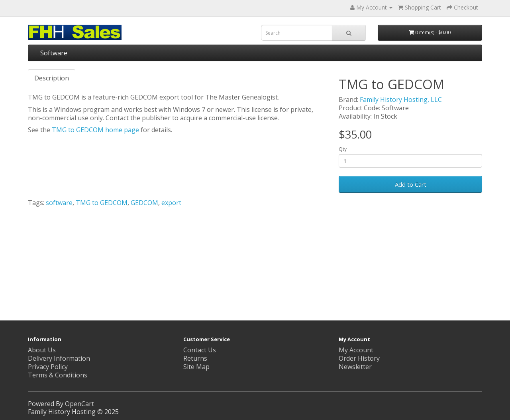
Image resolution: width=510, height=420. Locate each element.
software (59, 203)
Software (54, 53)
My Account (356, 350)
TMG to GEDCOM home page (95, 130)
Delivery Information (59, 358)
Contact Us (200, 350)
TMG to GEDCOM (102, 203)
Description (52, 78)
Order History (359, 358)
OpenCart (79, 404)
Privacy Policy (48, 367)
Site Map (196, 367)
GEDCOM (144, 203)
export (171, 203)
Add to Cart (411, 184)
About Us (42, 350)
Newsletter (355, 367)
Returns (195, 358)
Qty (343, 149)
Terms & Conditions (58, 375)
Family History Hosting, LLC (401, 100)
